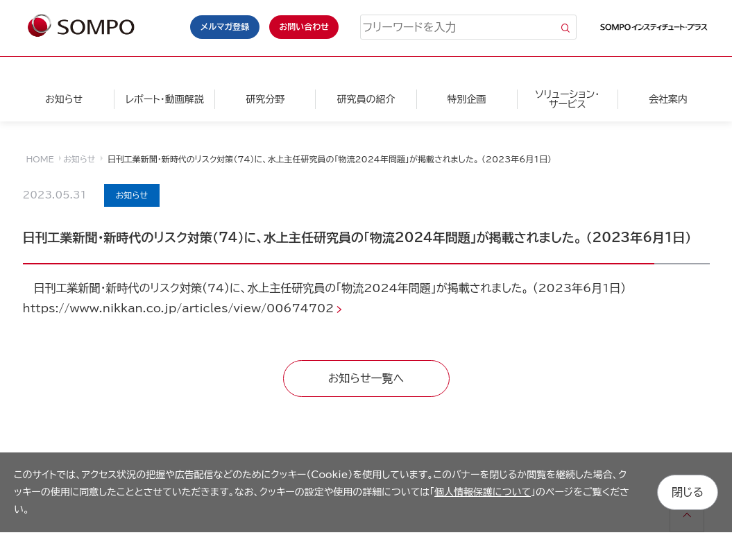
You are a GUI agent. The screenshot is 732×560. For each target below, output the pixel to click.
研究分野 (265, 99)
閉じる (688, 492)
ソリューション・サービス (567, 99)
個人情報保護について (483, 492)
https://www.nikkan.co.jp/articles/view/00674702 (179, 308)
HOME (40, 159)
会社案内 (668, 99)
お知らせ (64, 99)
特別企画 (467, 99)
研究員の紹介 (366, 99)
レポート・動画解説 (165, 99)
